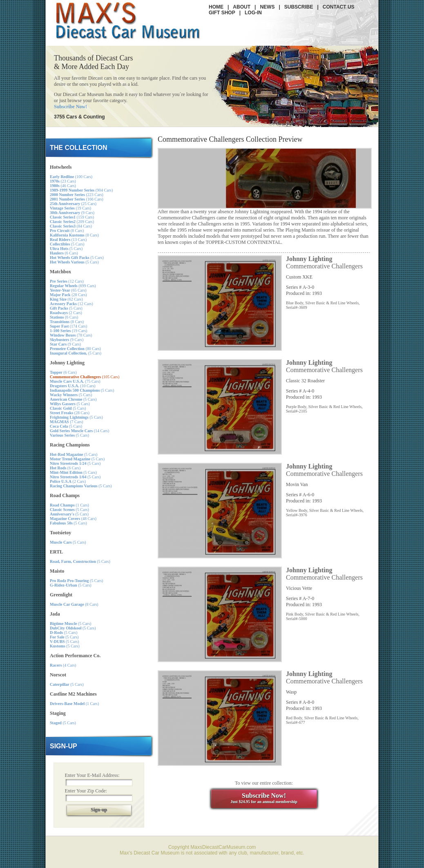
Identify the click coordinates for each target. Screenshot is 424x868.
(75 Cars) (75, 381)
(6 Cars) (64, 253)
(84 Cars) (71, 226)
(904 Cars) (81, 190)
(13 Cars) (68, 240)
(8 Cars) (67, 231)
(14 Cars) (79, 431)
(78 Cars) (71, 335)
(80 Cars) (75, 349)
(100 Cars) (71, 177)
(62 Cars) (66, 299)
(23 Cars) (63, 181)
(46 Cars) (63, 186)
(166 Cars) (77, 199)
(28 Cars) (68, 295)
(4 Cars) (63, 665)
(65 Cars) (68, 290)
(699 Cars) (73, 286)
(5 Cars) (67, 244)
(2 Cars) (66, 313)
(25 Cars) (73, 204)
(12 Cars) (67, 281)
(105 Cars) (85, 377)
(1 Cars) (69, 505)
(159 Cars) (72, 217)
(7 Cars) (67, 422)
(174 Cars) (68, 326)
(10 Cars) (73, 386)
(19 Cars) (70, 208)
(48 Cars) (73, 519)
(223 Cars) (77, 195)
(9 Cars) (72, 213)
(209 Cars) (72, 222)
